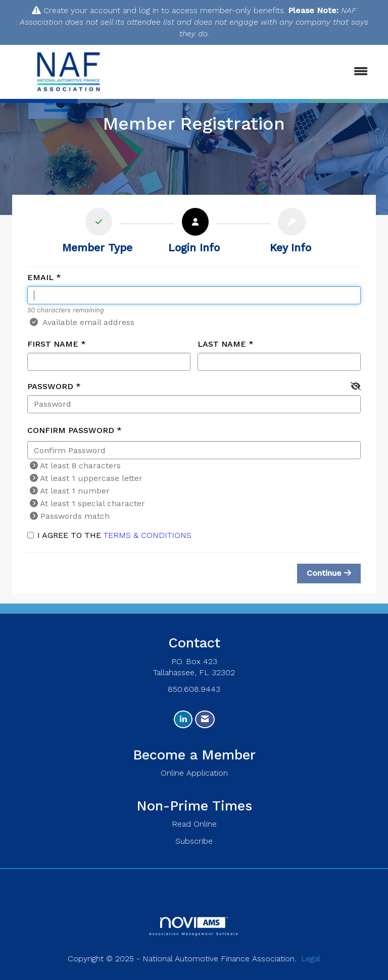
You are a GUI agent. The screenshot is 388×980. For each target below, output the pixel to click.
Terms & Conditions (148, 535)
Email (40, 277)
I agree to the (109, 535)
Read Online (194, 824)
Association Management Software (194, 926)
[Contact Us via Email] (205, 719)
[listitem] (97, 233)
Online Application (194, 773)
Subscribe (194, 841)
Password (50, 386)
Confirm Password (71, 430)
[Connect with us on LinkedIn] (183, 719)
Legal (311, 959)
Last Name (222, 344)
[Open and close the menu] (254, 72)
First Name (53, 344)
